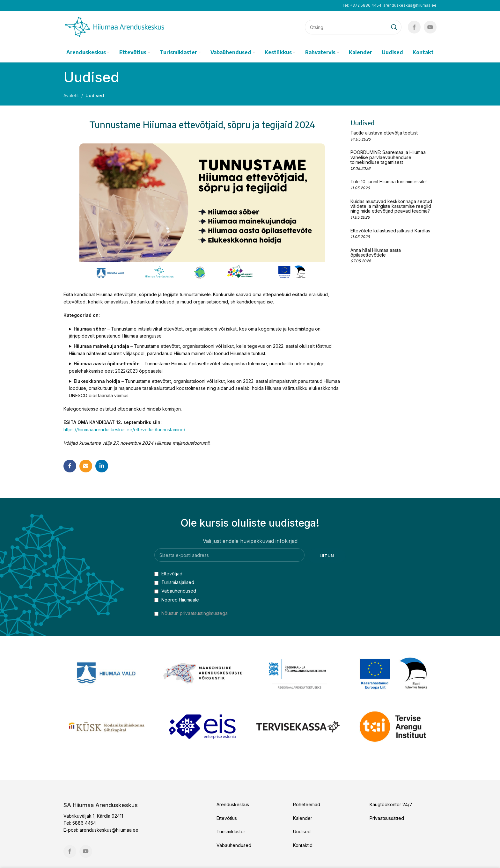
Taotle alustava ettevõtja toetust (384, 133)
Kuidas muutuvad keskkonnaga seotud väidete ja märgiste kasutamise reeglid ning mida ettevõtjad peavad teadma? (391, 206)
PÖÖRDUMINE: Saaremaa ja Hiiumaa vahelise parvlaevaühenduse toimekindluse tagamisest (388, 157)
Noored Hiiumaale (177, 600)
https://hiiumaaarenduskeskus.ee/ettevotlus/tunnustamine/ (124, 430)
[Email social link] (86, 466)
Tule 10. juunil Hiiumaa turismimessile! (389, 182)
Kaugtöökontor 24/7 (391, 804)
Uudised (95, 95)
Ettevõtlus (227, 818)
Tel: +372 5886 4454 (362, 5)
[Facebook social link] (414, 27)
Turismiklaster (231, 832)
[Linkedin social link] (102, 466)
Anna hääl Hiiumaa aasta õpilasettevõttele (376, 252)
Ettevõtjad (168, 574)
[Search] (353, 27)
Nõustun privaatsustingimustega (195, 613)
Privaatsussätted (387, 818)
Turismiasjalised (174, 582)
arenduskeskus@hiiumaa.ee (410, 5)
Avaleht (71, 95)
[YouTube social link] (430, 27)
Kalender (303, 818)
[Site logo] (114, 27)
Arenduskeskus (233, 804)
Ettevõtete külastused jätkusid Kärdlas (390, 231)
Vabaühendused (175, 591)
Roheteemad (307, 804)
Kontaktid (303, 845)
